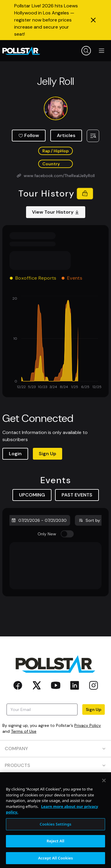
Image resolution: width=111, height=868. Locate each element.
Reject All (56, 845)
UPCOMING (32, 495)
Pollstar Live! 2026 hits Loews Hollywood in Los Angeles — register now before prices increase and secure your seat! (46, 20)
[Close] (104, 785)
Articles (66, 135)
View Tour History (56, 212)
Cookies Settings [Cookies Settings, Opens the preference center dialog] (55, 828)
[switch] (67, 534)
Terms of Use (24, 731)
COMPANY (55, 749)
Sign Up (48, 454)
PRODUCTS (55, 765)
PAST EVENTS (77, 495)
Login (15, 454)
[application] (55, 343)
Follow (29, 135)
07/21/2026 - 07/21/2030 (39, 520)
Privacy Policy (88, 725)
